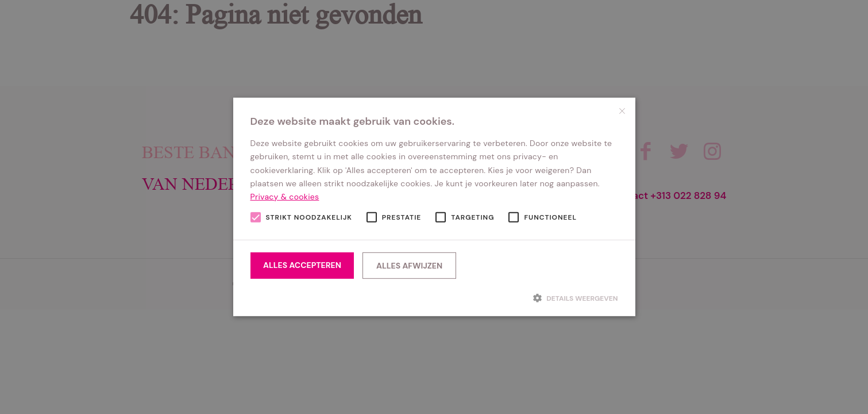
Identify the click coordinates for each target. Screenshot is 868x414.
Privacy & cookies (285, 197)
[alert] (434, 207)
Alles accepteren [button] (302, 265)
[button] (434, 298)
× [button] (622, 111)
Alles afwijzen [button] (409, 266)
